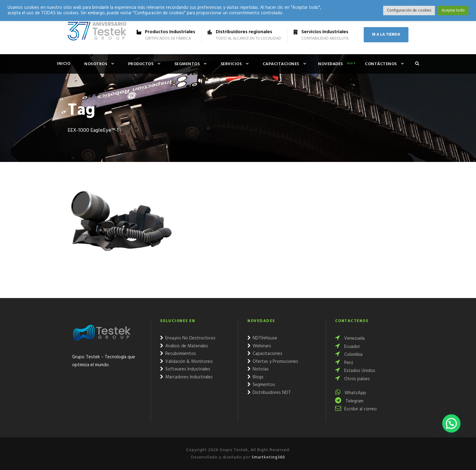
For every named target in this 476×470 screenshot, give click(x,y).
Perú (344, 363)
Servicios (231, 64)
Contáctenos (381, 64)
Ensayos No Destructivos (188, 338)
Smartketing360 (268, 457)
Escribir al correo (356, 409)
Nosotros (96, 64)
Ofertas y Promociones (273, 362)
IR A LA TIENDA (386, 35)
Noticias (258, 369)
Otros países (352, 379)
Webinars (259, 346)
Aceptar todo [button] (453, 11)
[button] (451, 423)
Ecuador (348, 347)
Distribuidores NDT (269, 393)
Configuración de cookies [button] (409, 11)
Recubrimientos (178, 354)
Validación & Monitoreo (186, 362)
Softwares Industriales (185, 369)
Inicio (64, 64)
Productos (141, 64)
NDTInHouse (262, 338)
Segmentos (187, 64)
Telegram (349, 401)
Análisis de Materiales (184, 346)
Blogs (256, 377)
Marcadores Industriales (186, 377)
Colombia (349, 355)
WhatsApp (351, 393)
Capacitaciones (281, 64)
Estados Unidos (355, 371)
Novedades (331, 64)
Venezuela (350, 338)
